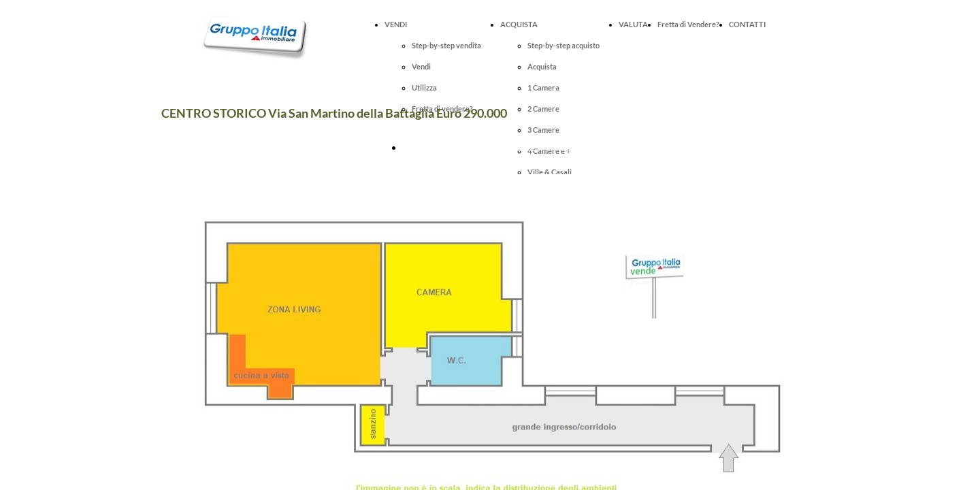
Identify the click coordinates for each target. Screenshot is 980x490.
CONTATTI (747, 24)
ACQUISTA (519, 24)
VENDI (396, 24)
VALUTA (633, 24)
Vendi (421, 66)
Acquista (542, 66)
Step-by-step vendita (446, 45)
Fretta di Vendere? (688, 24)
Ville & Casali (550, 172)
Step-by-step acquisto (563, 45)
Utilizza (424, 87)
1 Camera (543, 87)
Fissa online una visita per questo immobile (492, 147)
